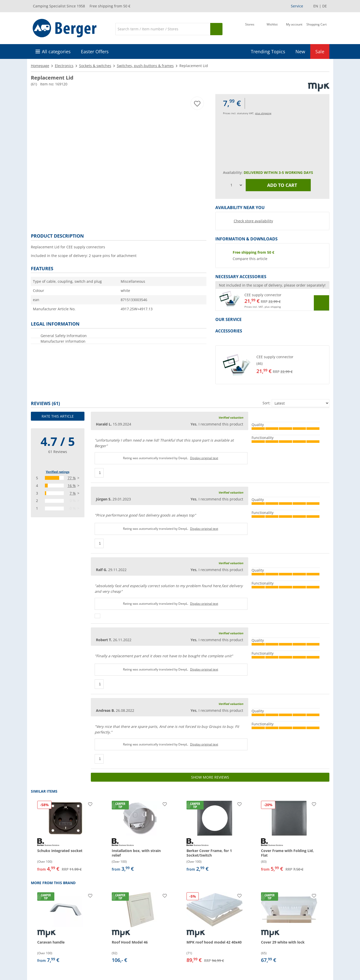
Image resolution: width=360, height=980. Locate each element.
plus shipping (263, 113)
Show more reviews (210, 777)
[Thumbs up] (99, 473)
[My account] (294, 29)
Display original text (204, 458)
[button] (272, 300)
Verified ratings (58, 472)
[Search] (163, 29)
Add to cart (278, 185)
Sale (320, 51)
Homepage (40, 66)
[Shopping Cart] (316, 29)
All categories (56, 51)
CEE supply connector (263, 295)
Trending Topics (268, 51)
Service (297, 6)
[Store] (250, 29)
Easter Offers (95, 51)
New (300, 51)
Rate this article (58, 416)
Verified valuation (231, 417)
